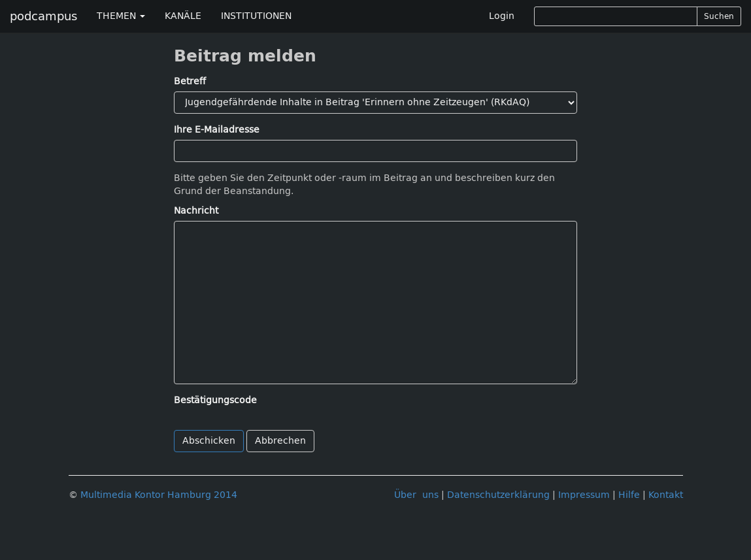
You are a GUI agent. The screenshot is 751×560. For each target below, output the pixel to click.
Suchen (719, 16)
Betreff (190, 81)
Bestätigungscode (215, 400)
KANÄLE (183, 16)
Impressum (584, 495)
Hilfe (629, 495)
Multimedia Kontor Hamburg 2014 (159, 495)
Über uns (416, 495)
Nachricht (196, 211)
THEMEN (121, 16)
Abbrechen (280, 441)
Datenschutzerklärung (498, 495)
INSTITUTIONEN (256, 16)
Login (502, 16)
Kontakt (666, 495)
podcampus (43, 16)
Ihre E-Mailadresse (217, 130)
